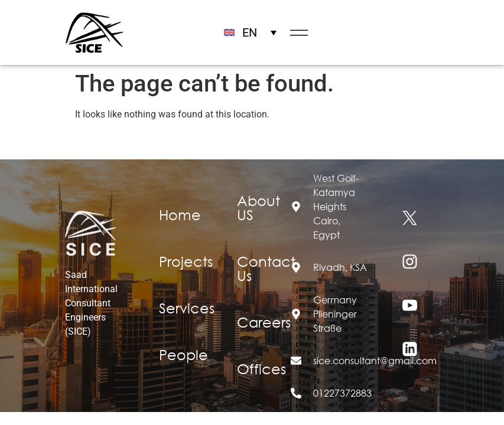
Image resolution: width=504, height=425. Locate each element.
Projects (186, 261)
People (183, 354)
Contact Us (266, 268)
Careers (264, 322)
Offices (261, 368)
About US (258, 207)
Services (187, 308)
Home (180, 214)
